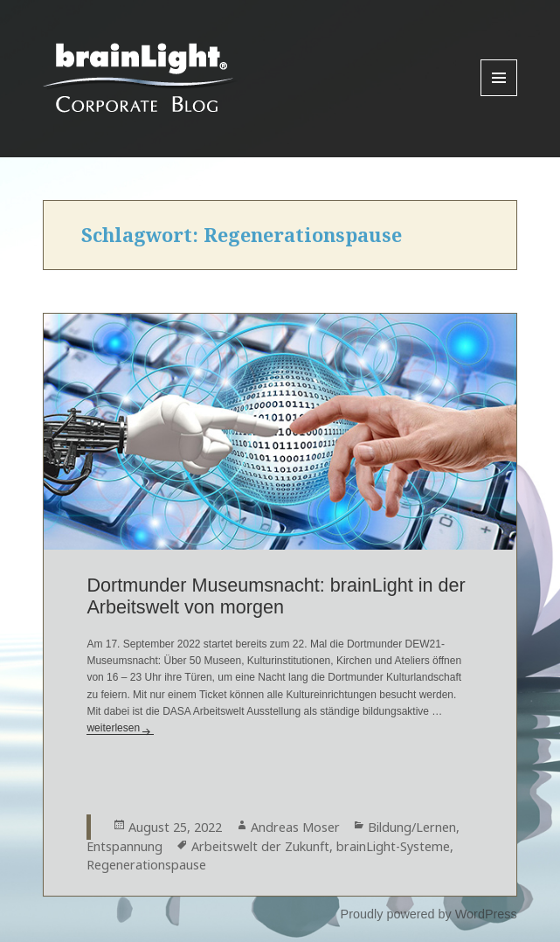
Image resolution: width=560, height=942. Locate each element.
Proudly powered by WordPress (429, 914)
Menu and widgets (499, 96)
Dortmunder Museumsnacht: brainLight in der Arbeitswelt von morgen (276, 596)
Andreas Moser (295, 827)
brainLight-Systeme (393, 846)
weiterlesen (120, 728)
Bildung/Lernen (412, 827)
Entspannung (124, 846)
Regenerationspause (146, 865)
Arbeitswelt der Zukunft (260, 846)
